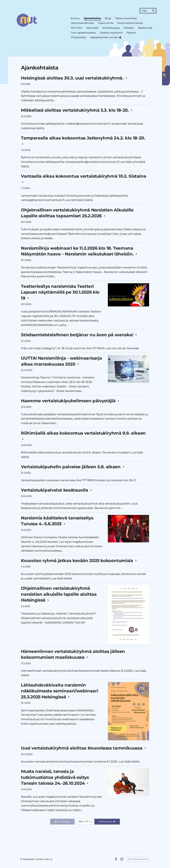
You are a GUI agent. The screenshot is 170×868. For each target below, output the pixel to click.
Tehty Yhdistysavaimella (138, 859)
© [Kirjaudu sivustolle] (22, 859)
